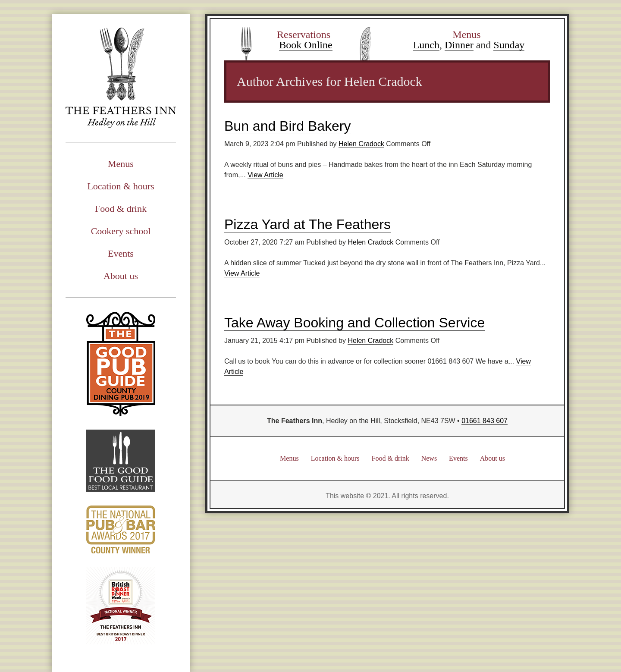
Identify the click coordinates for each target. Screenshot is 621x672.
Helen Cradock (361, 144)
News (429, 458)
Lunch (426, 45)
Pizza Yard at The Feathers (307, 224)
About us (121, 276)
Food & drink (121, 209)
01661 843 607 (485, 421)
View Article (265, 175)
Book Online (306, 45)
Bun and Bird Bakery (288, 126)
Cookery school (121, 231)
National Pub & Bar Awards (121, 529)
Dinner (459, 45)
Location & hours (121, 186)
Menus (121, 164)
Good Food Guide (121, 461)
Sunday (509, 45)
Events (121, 253)
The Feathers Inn (121, 78)
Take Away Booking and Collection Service (354, 323)
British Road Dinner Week (121, 606)
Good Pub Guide (121, 364)
